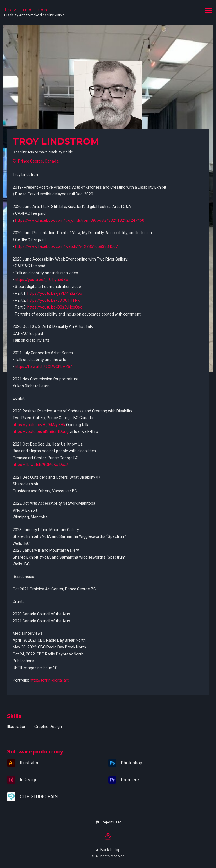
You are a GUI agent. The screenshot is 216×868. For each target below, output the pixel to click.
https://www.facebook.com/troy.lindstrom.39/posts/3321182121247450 (80, 220)
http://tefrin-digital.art (49, 680)
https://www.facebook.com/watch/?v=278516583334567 (67, 246)
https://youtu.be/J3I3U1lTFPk (53, 300)
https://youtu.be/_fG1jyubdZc (41, 280)
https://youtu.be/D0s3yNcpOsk (55, 307)
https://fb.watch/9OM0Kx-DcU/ (40, 465)
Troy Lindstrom (27, 10)
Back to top (108, 850)
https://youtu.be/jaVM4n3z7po (55, 293)
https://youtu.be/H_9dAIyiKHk (39, 425)
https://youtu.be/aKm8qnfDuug (41, 431)
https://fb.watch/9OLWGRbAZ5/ (43, 367)
